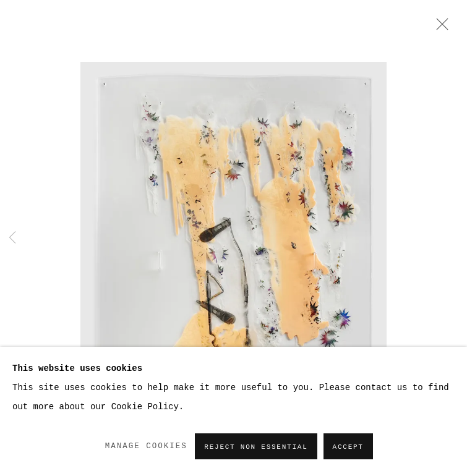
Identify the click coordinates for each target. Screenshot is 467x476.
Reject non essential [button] (256, 447)
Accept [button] (348, 447)
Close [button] (439, 28)
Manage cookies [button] (146, 446)
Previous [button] (12, 238)
